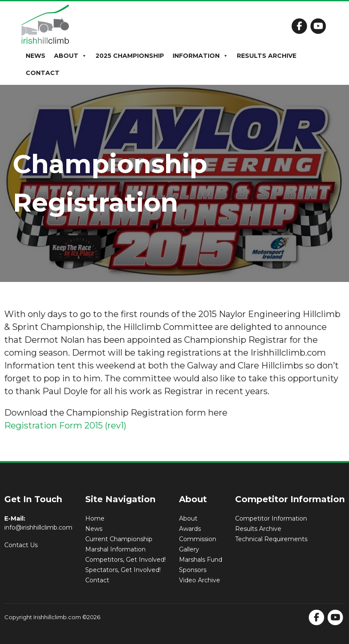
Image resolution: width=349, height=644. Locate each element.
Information (200, 56)
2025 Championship (130, 56)
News (36, 56)
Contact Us (21, 545)
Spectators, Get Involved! (123, 570)
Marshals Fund (201, 560)
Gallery (189, 549)
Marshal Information (115, 549)
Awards (190, 529)
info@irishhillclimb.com (38, 527)
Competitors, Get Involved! (125, 560)
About (70, 56)
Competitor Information (271, 518)
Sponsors (193, 570)
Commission (198, 539)
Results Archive (267, 56)
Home (95, 518)
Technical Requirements (271, 539)
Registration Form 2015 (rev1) (65, 425)
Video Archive (200, 580)
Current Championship (119, 539)
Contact (43, 73)
